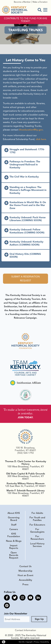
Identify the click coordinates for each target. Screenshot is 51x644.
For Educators (37, 525)
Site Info (21, 642)
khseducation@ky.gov (31, 130)
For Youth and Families (37, 519)
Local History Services (37, 545)
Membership (25, 571)
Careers (14, 529)
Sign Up (39, 619)
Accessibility (26, 580)
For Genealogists (37, 531)
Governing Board (14, 519)
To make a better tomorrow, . (26, 411)
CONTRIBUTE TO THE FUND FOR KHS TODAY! (26, 20)
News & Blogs (14, 541)
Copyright (29, 642)
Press (25, 584)
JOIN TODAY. (26, 417)
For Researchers (37, 538)
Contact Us (26, 566)
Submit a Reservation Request (26, 279)
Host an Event (26, 575)
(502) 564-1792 (26, 453)
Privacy (36, 642)
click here (41, 139)
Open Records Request (14, 555)
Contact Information (26, 630)
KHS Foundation (14, 535)
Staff (14, 525)
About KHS (14, 513)
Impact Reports (14, 547)
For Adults (37, 513)
